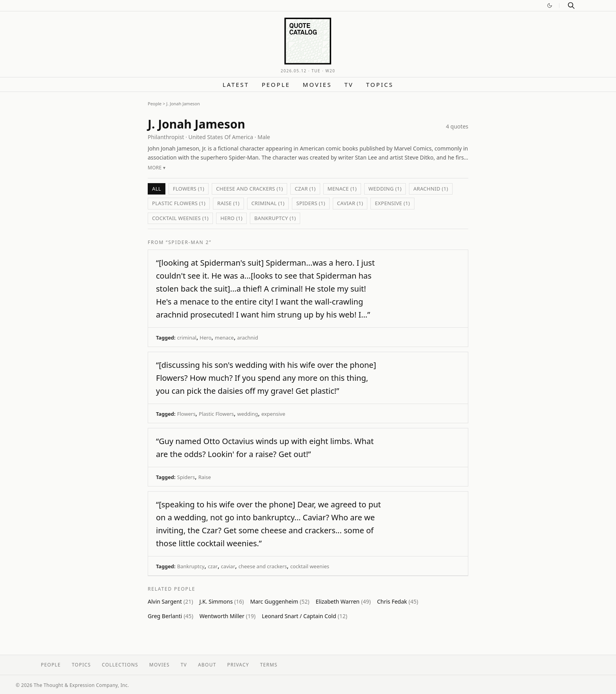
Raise (205, 477)
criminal (187, 338)
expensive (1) (392, 203)
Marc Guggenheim (280, 601)
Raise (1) (228, 203)
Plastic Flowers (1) (179, 203)
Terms (269, 665)
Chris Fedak (398, 601)
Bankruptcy (191, 566)
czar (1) (305, 189)
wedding (248, 414)
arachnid (248, 338)
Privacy (238, 665)
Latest (236, 84)
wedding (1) (385, 189)
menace (224, 338)
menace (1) (342, 189)
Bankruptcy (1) (275, 218)
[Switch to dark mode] (550, 6)
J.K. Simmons (221, 601)
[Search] (571, 6)
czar (213, 566)
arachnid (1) (431, 189)
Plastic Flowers (216, 414)
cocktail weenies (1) (180, 218)
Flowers (186, 414)
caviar (228, 566)
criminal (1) (268, 203)
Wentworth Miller (228, 616)
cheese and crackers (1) (249, 189)
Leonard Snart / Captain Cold (304, 616)
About (207, 665)
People (276, 84)
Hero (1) (231, 218)
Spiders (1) (311, 203)
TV (349, 84)
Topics (380, 84)
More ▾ (157, 168)
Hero (205, 338)
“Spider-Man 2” (189, 242)
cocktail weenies (310, 566)
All (157, 189)
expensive (273, 414)
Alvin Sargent (170, 601)
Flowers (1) (189, 189)
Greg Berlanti (170, 616)
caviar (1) (350, 203)
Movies (317, 84)
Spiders (186, 477)
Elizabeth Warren (343, 601)
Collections (120, 665)
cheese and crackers (263, 566)
